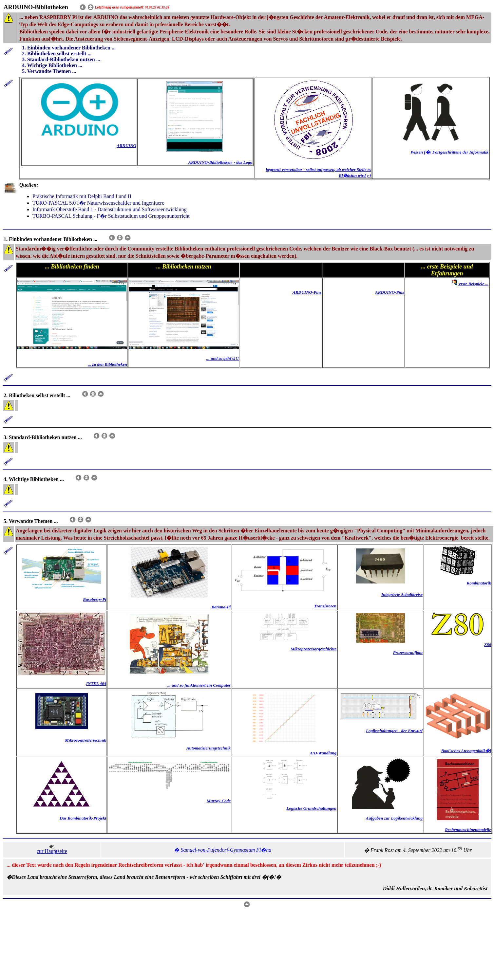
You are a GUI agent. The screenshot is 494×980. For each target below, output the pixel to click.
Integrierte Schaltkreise (402, 594)
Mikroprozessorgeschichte (313, 649)
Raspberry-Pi (95, 599)
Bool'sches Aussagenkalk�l (466, 751)
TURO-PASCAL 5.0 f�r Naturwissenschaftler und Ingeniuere (98, 203)
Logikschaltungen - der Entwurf (394, 731)
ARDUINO (126, 146)
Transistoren (325, 606)
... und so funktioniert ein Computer (199, 685)
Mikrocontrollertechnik (85, 740)
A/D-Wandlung (323, 753)
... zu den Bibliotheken (107, 364)
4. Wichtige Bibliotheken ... (52, 65)
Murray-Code (219, 801)
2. (25, 54)
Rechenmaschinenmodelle (468, 830)
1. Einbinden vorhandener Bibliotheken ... (69, 48)
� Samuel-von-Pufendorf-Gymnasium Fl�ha (223, 850)
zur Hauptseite (52, 851)
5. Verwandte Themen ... (49, 71)
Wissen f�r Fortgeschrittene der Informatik (449, 152)
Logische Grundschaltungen (311, 808)
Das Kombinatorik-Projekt (83, 818)
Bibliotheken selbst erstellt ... (59, 54)
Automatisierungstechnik (209, 748)
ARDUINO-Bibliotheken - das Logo (220, 162)
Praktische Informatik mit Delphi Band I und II (82, 196)
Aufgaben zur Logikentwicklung (394, 818)
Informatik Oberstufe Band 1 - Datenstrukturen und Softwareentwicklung (110, 209)
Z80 (488, 645)
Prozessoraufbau (408, 652)
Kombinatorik (479, 583)
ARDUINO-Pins (307, 292)
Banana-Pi (221, 607)
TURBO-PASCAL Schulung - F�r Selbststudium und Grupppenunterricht (111, 216)
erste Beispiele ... (470, 284)
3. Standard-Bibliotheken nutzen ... (61, 59)
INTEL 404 (96, 684)
